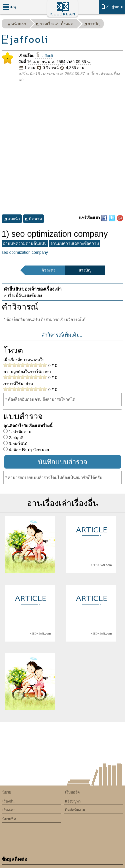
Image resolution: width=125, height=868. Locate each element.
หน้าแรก (17, 25)
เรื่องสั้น (8, 801)
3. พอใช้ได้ (18, 444)
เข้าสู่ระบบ (112, 7)
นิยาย (7, 792)
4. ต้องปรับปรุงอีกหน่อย (28, 450)
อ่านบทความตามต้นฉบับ (25, 243)
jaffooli (44, 56)
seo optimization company (25, 252)
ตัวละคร (48, 270)
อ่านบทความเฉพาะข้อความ (75, 243)
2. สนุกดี (15, 438)
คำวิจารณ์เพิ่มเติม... (63, 335)
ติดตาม (33, 220)
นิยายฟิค (9, 819)
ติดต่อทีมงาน (75, 810)
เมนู (9, 7)
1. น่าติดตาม (19, 432)
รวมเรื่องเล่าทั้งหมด (55, 25)
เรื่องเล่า (9, 810)
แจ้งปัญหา (73, 801)
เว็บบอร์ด (72, 792)
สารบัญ (92, 25)
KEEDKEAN (63, 14)
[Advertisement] (62, 149)
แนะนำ (12, 220)
